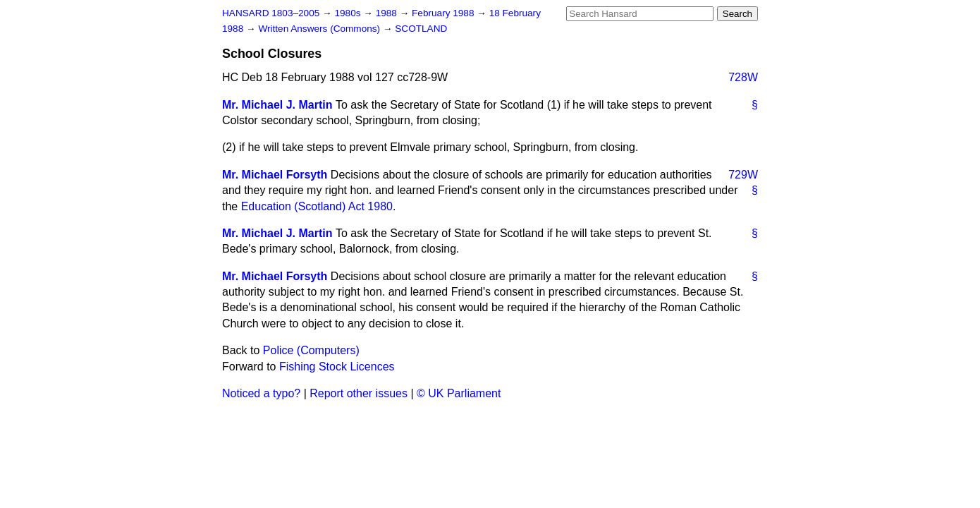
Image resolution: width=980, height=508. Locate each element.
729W (743, 175)
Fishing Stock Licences (337, 367)
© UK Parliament (459, 393)
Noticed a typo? (261, 393)
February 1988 (444, 13)
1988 (388, 13)
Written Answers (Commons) (320, 29)
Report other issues (359, 393)
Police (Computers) (311, 350)
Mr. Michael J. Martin (277, 105)
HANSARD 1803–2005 (271, 13)
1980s (349, 13)
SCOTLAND (421, 29)
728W (743, 77)
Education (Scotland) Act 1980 (317, 206)
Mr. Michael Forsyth (275, 175)
